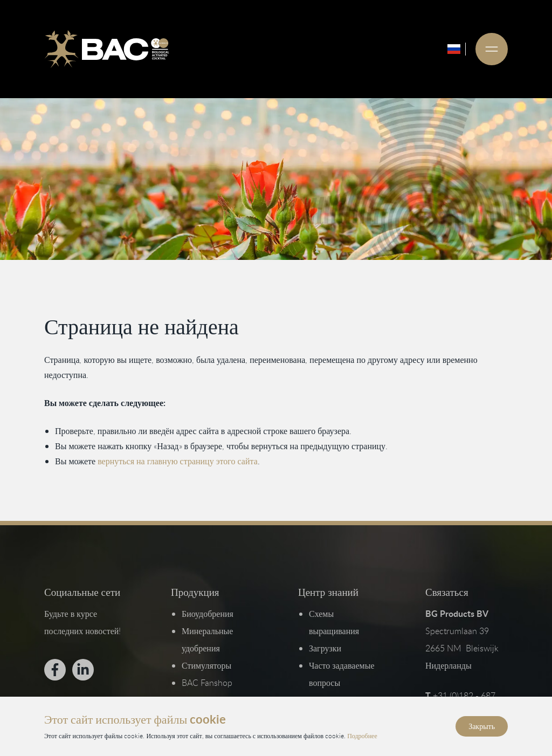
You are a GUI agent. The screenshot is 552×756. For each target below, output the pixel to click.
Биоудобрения (208, 614)
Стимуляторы (206, 665)
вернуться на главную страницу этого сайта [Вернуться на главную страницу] (178, 461)
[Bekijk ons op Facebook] (55, 670)
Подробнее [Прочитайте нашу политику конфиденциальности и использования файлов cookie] (362, 735)
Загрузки (325, 648)
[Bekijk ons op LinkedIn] (83, 670)
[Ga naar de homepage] (107, 49)
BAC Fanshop (207, 683)
